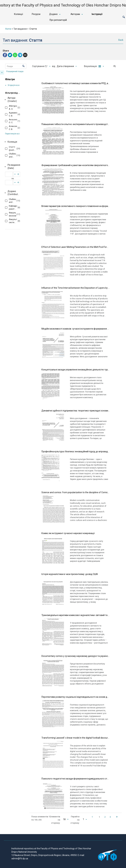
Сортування (38, 66)
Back (121, 40)
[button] (124, 17)
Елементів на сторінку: (55, 820)
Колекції (19, 14)
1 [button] (99, 817)
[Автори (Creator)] (12, 100)
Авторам (75, 14)
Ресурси (36, 14)
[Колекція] (12, 142)
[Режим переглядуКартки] (101, 66)
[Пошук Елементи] (16, 66)
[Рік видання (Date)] (12, 167)
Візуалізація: (91, 66)
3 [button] (110, 817)
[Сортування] (67, 66)
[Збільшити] (18, 174)
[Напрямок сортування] (48, 66)
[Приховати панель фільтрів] (2, 73)
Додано (53, 14)
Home (8, 29)
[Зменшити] (15, 174)
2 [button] (105, 817)
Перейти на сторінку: (75, 820)
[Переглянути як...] (115, 66)
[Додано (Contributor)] (12, 193)
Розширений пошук (15, 71)
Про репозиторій (58, 20)
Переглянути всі (12, 134)
